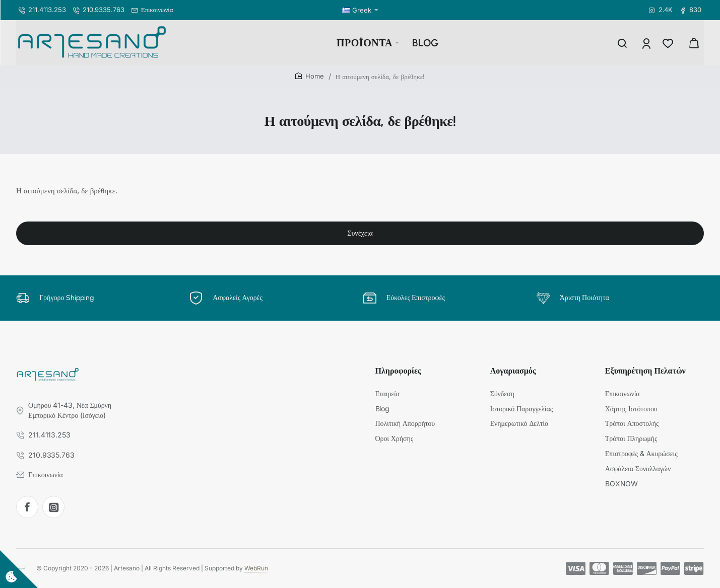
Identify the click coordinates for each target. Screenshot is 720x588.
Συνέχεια (360, 233)
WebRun (256, 568)
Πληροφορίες (398, 371)
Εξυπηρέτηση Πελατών (645, 371)
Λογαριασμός (513, 371)
